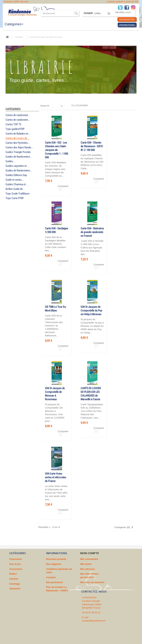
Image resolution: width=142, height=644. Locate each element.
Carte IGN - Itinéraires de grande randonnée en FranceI (92, 232)
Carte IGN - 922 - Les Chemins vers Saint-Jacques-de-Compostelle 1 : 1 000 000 (56, 150)
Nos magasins (54, 564)
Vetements (15, 589)
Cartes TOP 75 (13, 124)
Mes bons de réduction (92, 582)
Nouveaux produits (56, 559)
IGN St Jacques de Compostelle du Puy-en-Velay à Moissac (92, 311)
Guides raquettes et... (17, 166)
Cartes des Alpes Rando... (20, 147)
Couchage (15, 584)
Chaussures (16, 559)
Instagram (134, 7)
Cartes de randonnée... (18, 115)
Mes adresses (88, 569)
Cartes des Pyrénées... (18, 143)
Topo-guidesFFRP (15, 129)
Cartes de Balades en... (18, 134)
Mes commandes (89, 559)
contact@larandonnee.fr (94, 621)
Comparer (63, 186)
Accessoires (16, 569)
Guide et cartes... (15, 180)
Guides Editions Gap (16, 175)
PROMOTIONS (127, 25)
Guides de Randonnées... (19, 157)
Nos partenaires (55, 582)
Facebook (128, 7)
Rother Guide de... (15, 189)
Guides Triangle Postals (18, 152)
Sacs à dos (15, 564)
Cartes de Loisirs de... (17, 138)
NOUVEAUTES (127, 20)
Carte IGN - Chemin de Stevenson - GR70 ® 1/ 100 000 (92, 146)
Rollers (13, 574)
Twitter (121, 7)
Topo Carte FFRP (15, 198)
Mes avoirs (86, 564)
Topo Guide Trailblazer (18, 194)
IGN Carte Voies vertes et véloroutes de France (56, 477)
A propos (51, 577)
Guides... (10, 161)
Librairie (19, 37)
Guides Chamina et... (17, 184)
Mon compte (90, 553)
